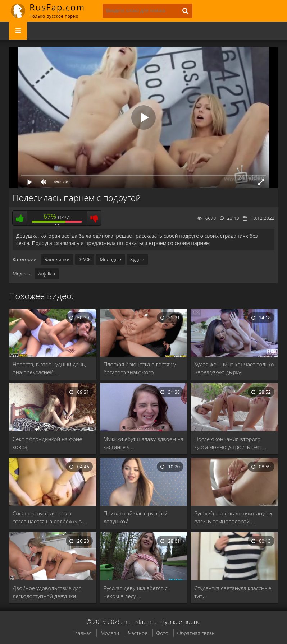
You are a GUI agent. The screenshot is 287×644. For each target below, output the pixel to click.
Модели (110, 633)
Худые (137, 259)
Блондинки (57, 259)
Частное (138, 633)
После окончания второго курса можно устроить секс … (231, 443)
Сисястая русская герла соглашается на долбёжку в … (50, 517)
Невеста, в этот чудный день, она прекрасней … (49, 368)
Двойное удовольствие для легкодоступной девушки (47, 592)
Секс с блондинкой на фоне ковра (47, 443)
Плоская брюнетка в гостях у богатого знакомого (140, 368)
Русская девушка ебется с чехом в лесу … (136, 592)
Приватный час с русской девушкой (136, 517)
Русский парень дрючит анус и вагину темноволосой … (233, 517)
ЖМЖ (85, 259)
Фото (162, 633)
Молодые (110, 259)
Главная (82, 633)
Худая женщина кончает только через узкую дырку (234, 368)
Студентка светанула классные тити (233, 592)
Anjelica (47, 274)
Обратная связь (196, 633)
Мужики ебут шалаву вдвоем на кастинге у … (143, 443)
